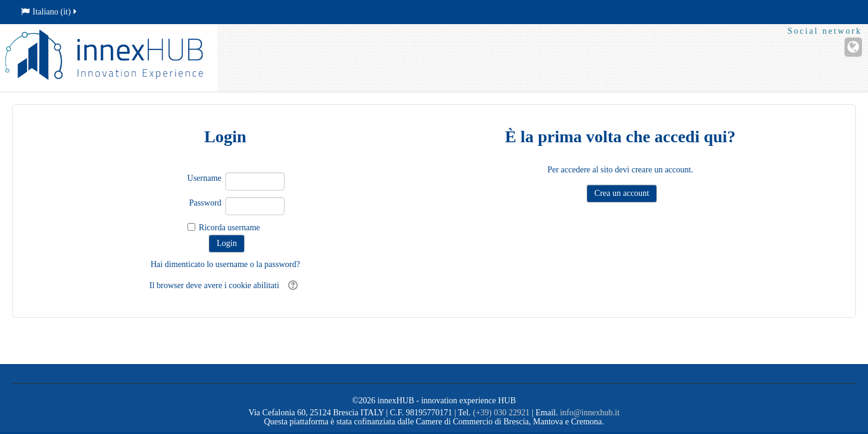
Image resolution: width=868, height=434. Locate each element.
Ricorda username (229, 228)
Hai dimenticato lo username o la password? (225, 264)
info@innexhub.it (590, 413)
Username (205, 178)
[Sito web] (853, 47)
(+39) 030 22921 (501, 413)
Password (206, 203)
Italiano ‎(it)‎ (50, 12)
